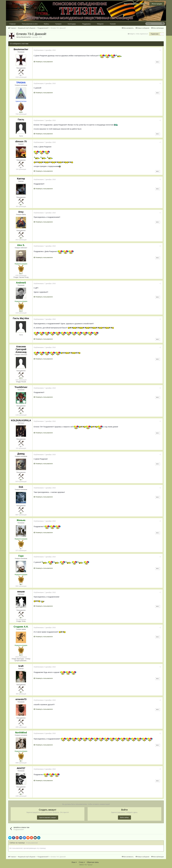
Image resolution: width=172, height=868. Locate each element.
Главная (12, 24)
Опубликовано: (45, 50)
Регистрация (157, 4)
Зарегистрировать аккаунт (48, 818)
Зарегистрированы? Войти (136, 4)
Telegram (100, 24)
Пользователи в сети (30, 24)
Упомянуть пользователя (44, 62)
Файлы (46, 24)
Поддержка (86, 24)
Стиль (82, 862)
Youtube (113, 24)
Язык (74, 862)
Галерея (58, 24)
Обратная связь (93, 862)
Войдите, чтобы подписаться (139, 34)
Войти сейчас (124, 818)
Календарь (72, 24)
